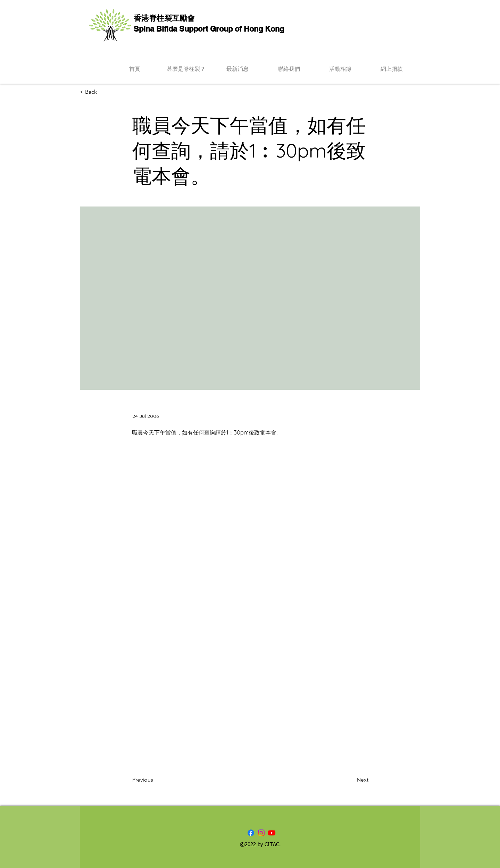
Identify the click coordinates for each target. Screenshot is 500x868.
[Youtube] (272, 833)
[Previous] (155, 780)
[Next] (351, 780)
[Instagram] (261, 833)
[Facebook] (251, 833)
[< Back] (103, 92)
